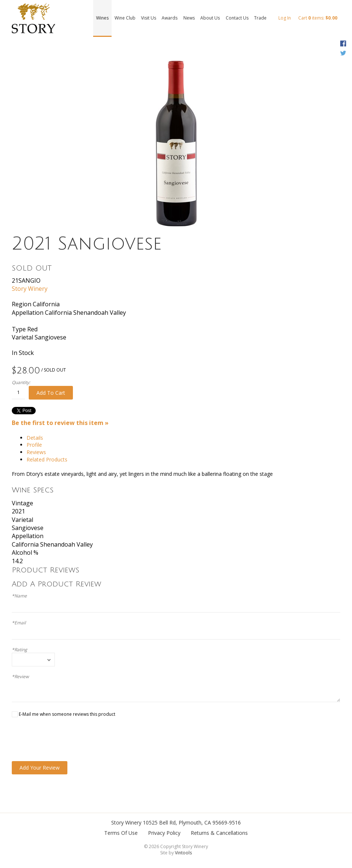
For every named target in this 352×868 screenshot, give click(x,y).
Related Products (47, 459)
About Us (210, 18)
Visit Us (149, 18)
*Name (19, 596)
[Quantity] (18, 393)
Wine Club (125, 18)
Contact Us (237, 18)
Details (35, 438)
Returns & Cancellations (219, 833)
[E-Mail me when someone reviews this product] (15, 714)
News (189, 18)
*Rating (20, 650)
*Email (19, 623)
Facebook (343, 43)
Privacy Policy (164, 833)
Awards (170, 18)
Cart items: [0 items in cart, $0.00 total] (318, 18)
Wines (102, 18)
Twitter (343, 53)
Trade (260, 18)
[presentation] (68, 739)
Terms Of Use (121, 833)
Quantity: (21, 383)
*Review (20, 677)
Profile (34, 445)
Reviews (36, 452)
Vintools (183, 853)
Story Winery (30, 289)
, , (192, 822)
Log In (285, 18)
